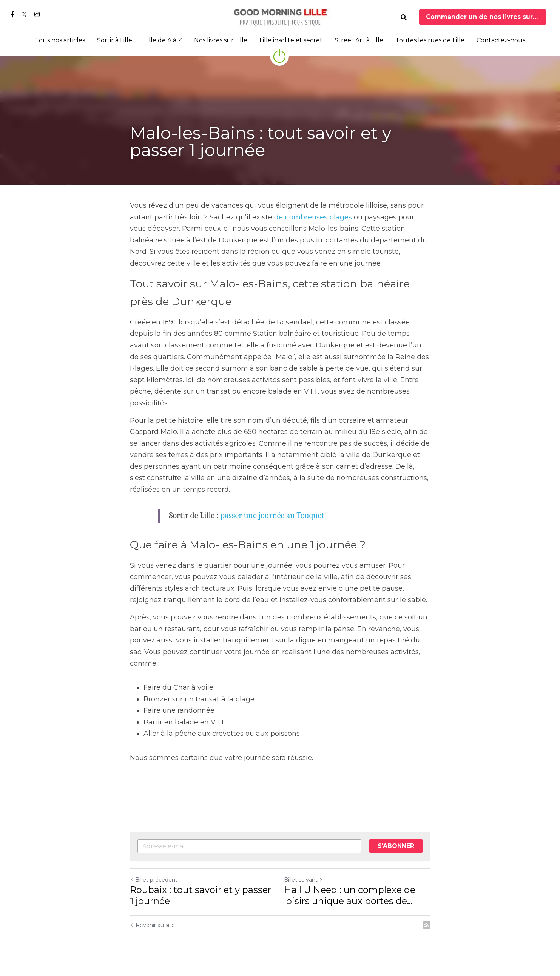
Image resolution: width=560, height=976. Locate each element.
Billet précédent (154, 880)
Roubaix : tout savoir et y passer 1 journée (201, 895)
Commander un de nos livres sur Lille (486, 17)
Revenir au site (152, 925)
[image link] (280, 16)
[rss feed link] (427, 925)
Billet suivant (303, 880)
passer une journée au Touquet (272, 516)
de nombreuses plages (313, 217)
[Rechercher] (404, 18)
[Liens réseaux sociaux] (12, 14)
